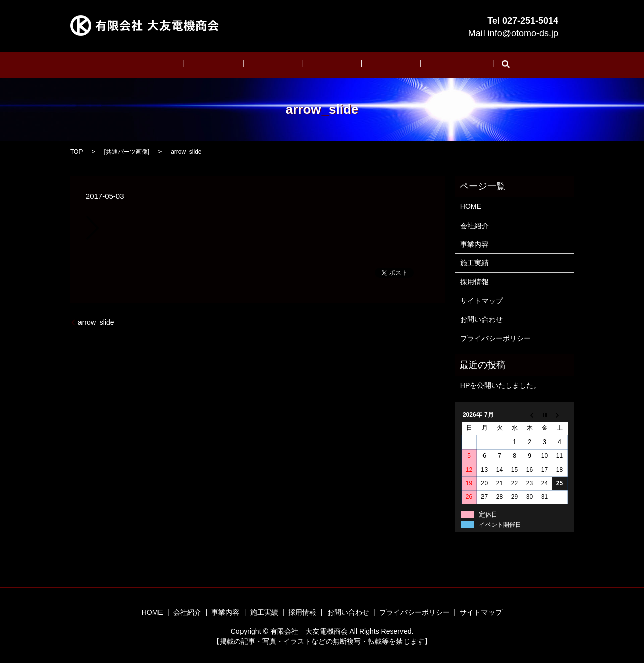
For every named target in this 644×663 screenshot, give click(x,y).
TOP (76, 151)
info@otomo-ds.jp (523, 33)
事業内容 (279, 64)
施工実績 (324, 64)
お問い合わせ (421, 64)
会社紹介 (234, 64)
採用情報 (369, 64)
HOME (192, 64)
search (463, 64)
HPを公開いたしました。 (500, 385)
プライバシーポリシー (496, 338)
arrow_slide (96, 322)
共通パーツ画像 (127, 151)
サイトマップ (481, 300)
